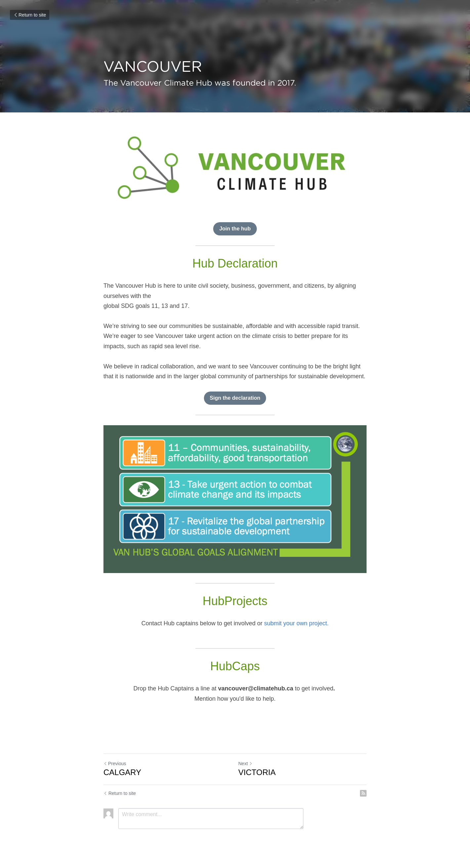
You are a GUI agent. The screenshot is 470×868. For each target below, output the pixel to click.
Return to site (30, 15)
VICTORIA (257, 772)
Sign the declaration (235, 398)
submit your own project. (296, 623)
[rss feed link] (363, 793)
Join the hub (235, 229)
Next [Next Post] (245, 764)
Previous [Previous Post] (115, 764)
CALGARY (122, 772)
